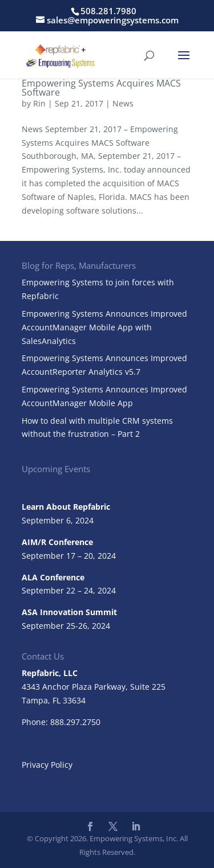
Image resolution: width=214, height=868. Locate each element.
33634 (74, 700)
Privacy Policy (47, 765)
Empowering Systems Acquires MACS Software (101, 88)
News (123, 103)
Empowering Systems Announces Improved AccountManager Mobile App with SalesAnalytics (104, 327)
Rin (39, 103)
